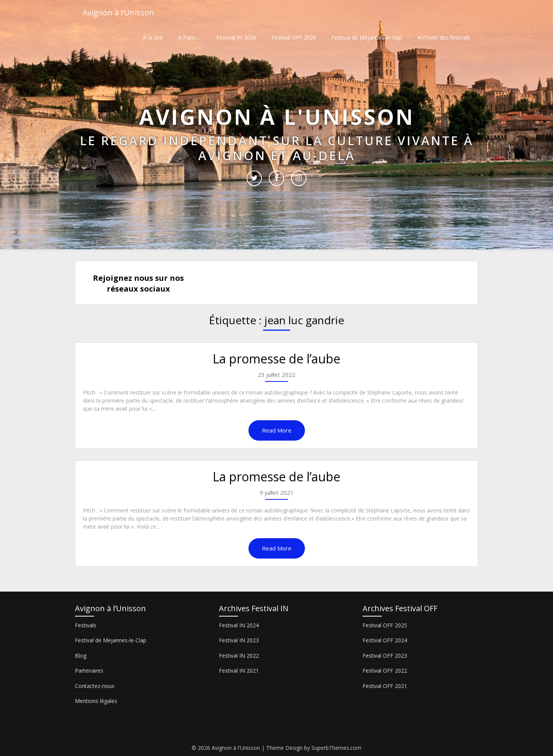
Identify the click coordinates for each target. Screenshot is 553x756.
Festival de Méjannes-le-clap (367, 37)
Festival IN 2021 (239, 671)
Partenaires (89, 671)
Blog (81, 656)
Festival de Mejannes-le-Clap (111, 640)
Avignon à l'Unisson (118, 12)
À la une (153, 37)
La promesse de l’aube (276, 359)
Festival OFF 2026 (294, 37)
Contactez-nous (95, 686)
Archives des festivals (444, 37)
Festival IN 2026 (236, 37)
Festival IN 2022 (239, 656)
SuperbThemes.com (336, 748)
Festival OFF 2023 (385, 656)
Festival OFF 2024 (385, 640)
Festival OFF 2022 (385, 671)
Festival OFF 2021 (385, 686)
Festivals (86, 625)
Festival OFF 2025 (385, 625)
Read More (277, 430)
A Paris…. (190, 37)
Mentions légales (96, 701)
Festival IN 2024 (239, 625)
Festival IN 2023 (239, 640)
